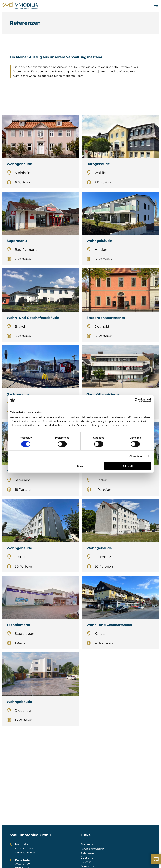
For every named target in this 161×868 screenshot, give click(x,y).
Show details (137, 456)
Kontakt (86, 862)
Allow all (128, 466)
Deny (80, 466)
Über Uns (87, 858)
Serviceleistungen (92, 849)
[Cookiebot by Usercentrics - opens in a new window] (137, 400)
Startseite (87, 844)
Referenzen (88, 853)
